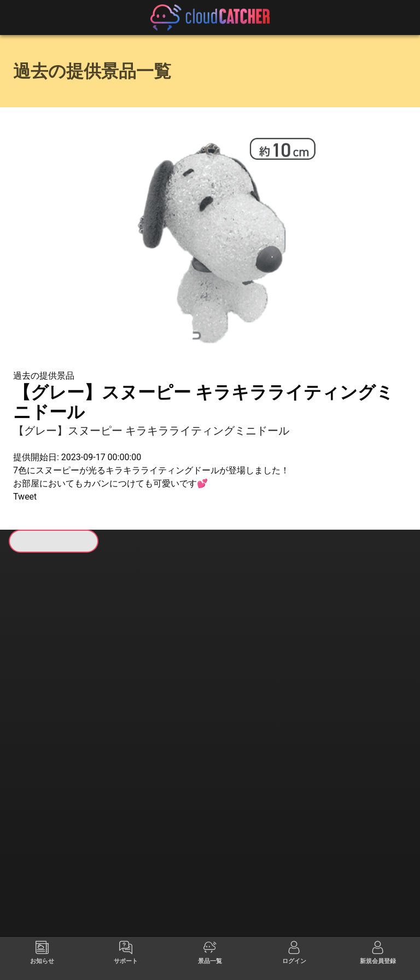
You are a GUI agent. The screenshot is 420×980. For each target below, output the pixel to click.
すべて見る (55, 706)
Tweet (25, 497)
